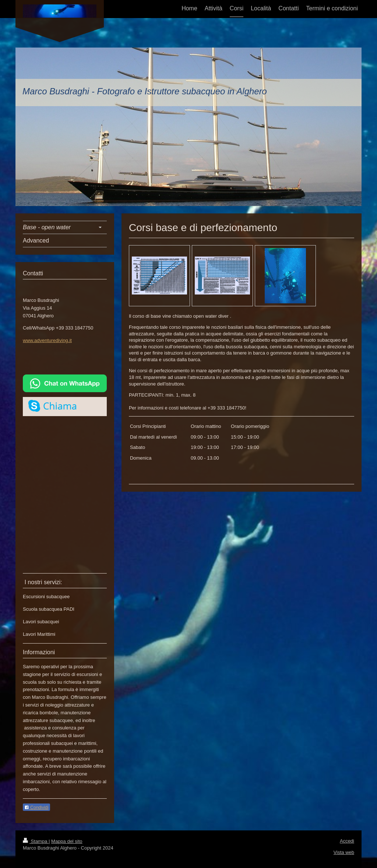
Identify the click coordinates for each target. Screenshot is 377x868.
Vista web (344, 852)
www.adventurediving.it (47, 340)
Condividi (36, 808)
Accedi (347, 841)
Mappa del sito (67, 841)
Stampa (36, 841)
